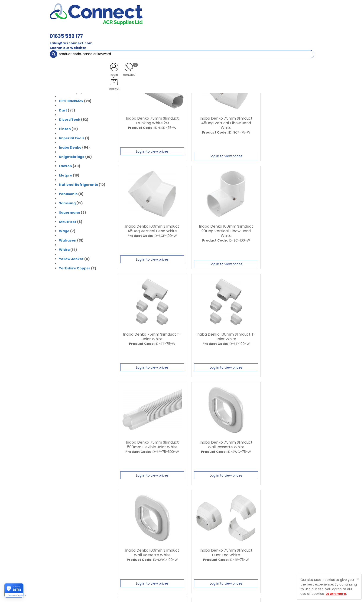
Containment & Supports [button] (107, 33)
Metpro (66, 174)
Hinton (65, 128)
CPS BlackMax (71, 100)
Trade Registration (195, 530)
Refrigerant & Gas (151, 33)
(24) (76, 81)
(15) (68, 128)
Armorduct (69, 63)
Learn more (336, 594)
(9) (71, 193)
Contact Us (140, 554)
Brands (65, 42)
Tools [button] (254, 33)
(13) (71, 202)
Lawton (65, 165)
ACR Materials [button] (66, 33)
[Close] (358, 579)
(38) (67, 109)
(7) (67, 230)
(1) (74, 137)
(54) (74, 146)
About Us (138, 530)
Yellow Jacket (71, 258)
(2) (70, 72)
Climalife (67, 91)
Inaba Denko (70, 146)
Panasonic (68, 193)
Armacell (67, 53)
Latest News (141, 538)
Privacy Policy (191, 546)
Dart (63, 109)
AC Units (274, 33)
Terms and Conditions (198, 554)
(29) (75, 100)
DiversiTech (70, 118)
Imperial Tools (72, 137)
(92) (74, 118)
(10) (71, 91)
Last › (134, 491)
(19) (69, 174)
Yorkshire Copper (75, 267)
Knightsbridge (72, 156)
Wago (64, 230)
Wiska (64, 249)
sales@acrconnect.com (136, 18)
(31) (71, 53)
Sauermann (70, 211)
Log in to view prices (149, 150)
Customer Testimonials (150, 546)
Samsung (67, 202)
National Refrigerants (78, 183)
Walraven (68, 239)
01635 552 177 (132, 11)
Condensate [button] (184, 33)
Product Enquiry (144, 562)
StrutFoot (68, 221)
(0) (72, 63)
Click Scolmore (72, 81)
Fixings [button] (210, 33)
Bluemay (67, 72)
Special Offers (299, 33)
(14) (68, 249)
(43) (70, 165)
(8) (73, 211)
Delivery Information (197, 538)
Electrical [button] (232, 33)
